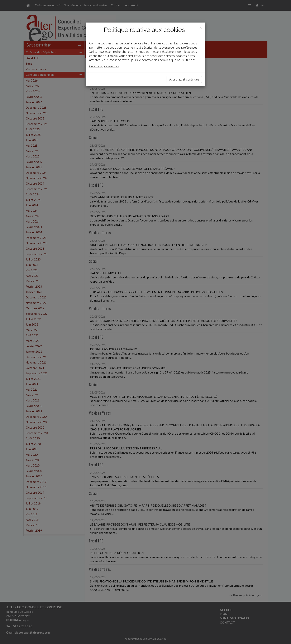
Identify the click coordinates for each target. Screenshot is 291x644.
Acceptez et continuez (184, 79)
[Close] (201, 28)
